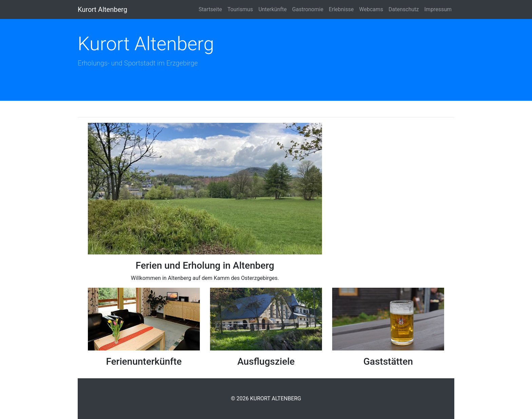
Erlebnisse (341, 9)
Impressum (438, 9)
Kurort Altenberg (102, 9)
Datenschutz (404, 9)
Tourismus (240, 9)
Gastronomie (308, 9)
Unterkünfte (273, 9)
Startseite (210, 9)
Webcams (371, 9)
